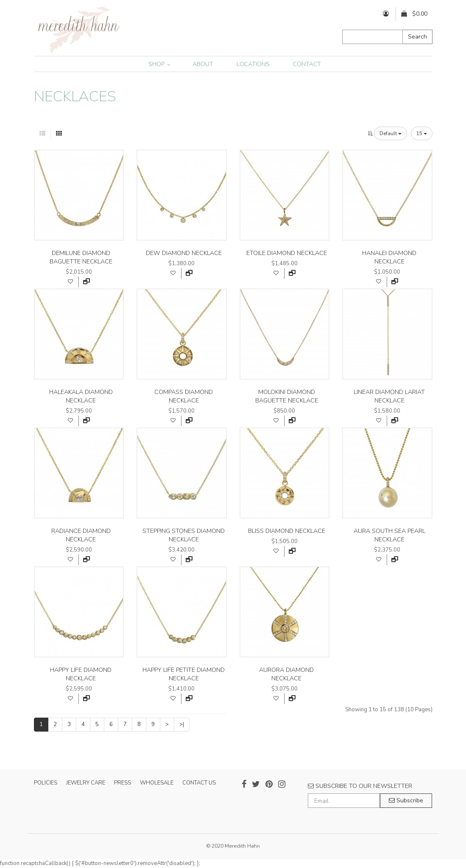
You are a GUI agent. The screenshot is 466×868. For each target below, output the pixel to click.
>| (182, 724)
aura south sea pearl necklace (389, 535)
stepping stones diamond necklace (184, 535)
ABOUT (203, 64)
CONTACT (307, 64)
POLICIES (46, 783)
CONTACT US (199, 783)
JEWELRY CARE (86, 783)
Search (417, 37)
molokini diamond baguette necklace (287, 396)
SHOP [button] (159, 64)
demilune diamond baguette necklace (81, 257)
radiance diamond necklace (81, 535)
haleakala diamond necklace (81, 396)
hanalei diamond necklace (389, 257)
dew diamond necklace (184, 253)
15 (422, 133)
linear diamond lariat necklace (389, 396)
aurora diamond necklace (286, 674)
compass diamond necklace (184, 396)
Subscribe (406, 800)
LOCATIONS (253, 64)
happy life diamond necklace (81, 674)
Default (391, 133)
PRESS (123, 783)
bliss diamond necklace (287, 531)
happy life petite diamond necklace (184, 674)
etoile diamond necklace (287, 253)
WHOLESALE (157, 783)
